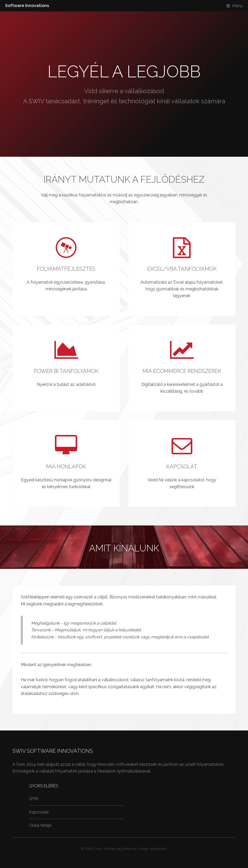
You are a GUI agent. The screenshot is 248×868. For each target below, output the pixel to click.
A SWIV (34, 101)
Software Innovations (27, 6)
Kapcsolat (39, 812)
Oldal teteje (40, 825)
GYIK (34, 799)
